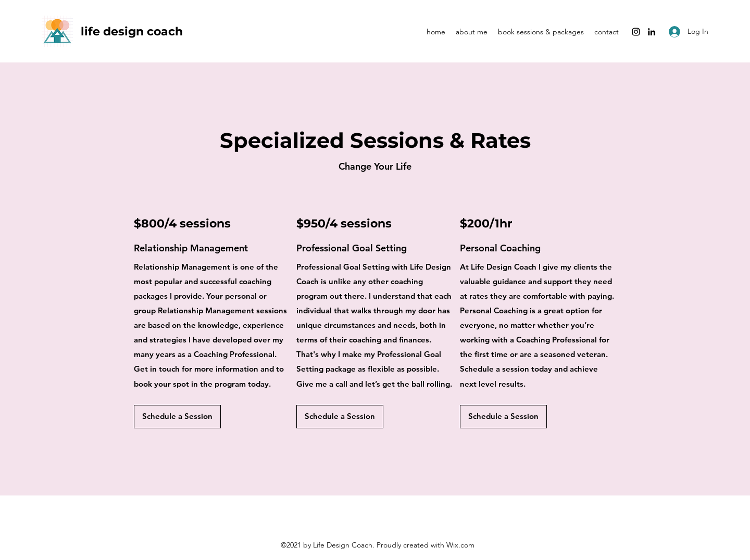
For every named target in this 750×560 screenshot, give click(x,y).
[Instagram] (636, 32)
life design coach (133, 31)
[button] (177, 417)
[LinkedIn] (652, 32)
